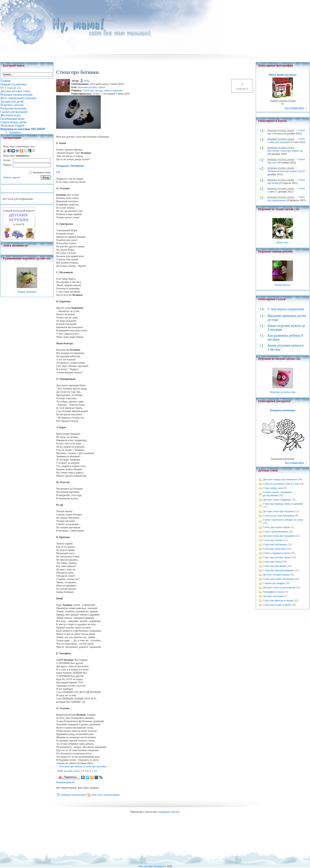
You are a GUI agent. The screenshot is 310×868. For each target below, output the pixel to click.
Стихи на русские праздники (279, 516)
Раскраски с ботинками (70, 166)
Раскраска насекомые (283, 410)
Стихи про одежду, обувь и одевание (102, 90)
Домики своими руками (283, 101)
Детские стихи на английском (279, 587)
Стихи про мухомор (95, 766)
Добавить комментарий (74, 795)
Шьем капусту (283, 285)
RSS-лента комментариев (106, 795)
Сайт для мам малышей (151, 866)
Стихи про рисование (275, 566)
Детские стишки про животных (280, 479)
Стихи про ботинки (105, 20)
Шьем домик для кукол (283, 75)
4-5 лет (93, 771)
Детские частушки (273, 596)
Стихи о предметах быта (276, 553)
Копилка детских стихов (92, 87)
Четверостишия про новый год (284, 171)
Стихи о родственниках (276, 532)
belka (87, 81)
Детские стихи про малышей (279, 536)
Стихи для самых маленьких (278, 579)
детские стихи (72, 771)
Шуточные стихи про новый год (285, 151)
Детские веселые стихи (77, 20)
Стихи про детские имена (277, 557)
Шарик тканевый (27, 292)
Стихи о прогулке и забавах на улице (283, 520)
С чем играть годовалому (286, 309)
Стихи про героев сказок (276, 527)
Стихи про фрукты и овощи (278, 600)
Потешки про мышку (71, 766)
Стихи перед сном (273, 488)
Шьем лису (283, 242)
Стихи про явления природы (278, 570)
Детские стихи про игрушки (278, 511)
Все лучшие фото (294, 108)
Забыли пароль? (12, 177)
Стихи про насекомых (275, 544)
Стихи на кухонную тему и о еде (281, 484)
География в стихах (274, 592)
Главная (56, 20)
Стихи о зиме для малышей (286, 140)
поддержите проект (168, 812)
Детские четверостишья (276, 575)
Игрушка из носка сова (283, 392)
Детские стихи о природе (277, 500)
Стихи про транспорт (274, 549)
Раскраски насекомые (283, 459)
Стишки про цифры (274, 583)
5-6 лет (84, 771)
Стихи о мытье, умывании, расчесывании (277, 494)
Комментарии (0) (66, 782)
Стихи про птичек (273, 540)
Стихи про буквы (272, 562)
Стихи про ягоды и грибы (277, 605)
